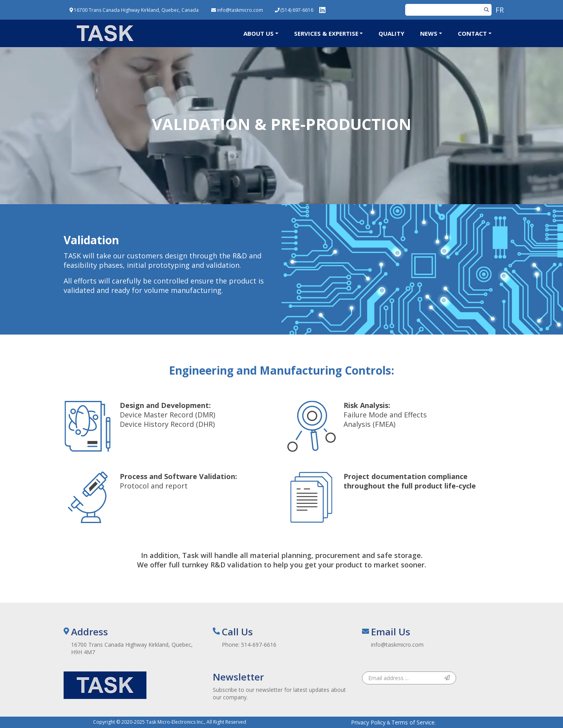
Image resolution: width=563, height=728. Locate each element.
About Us (259, 33)
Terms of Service (413, 722)
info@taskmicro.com (397, 645)
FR (500, 10)
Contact (472, 33)
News (429, 33)
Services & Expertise (326, 33)
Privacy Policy (368, 722)
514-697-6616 (259, 645)
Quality (391, 33)
